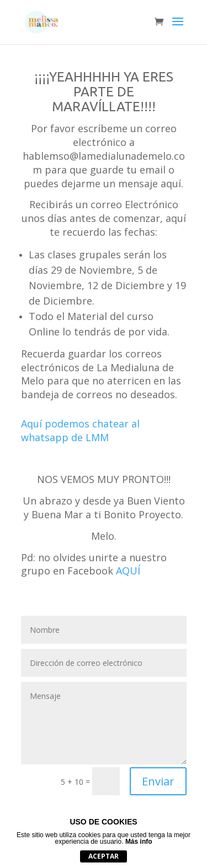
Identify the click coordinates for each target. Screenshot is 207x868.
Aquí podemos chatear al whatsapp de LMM (80, 430)
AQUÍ (128, 571)
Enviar (158, 781)
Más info (139, 842)
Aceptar (104, 856)
